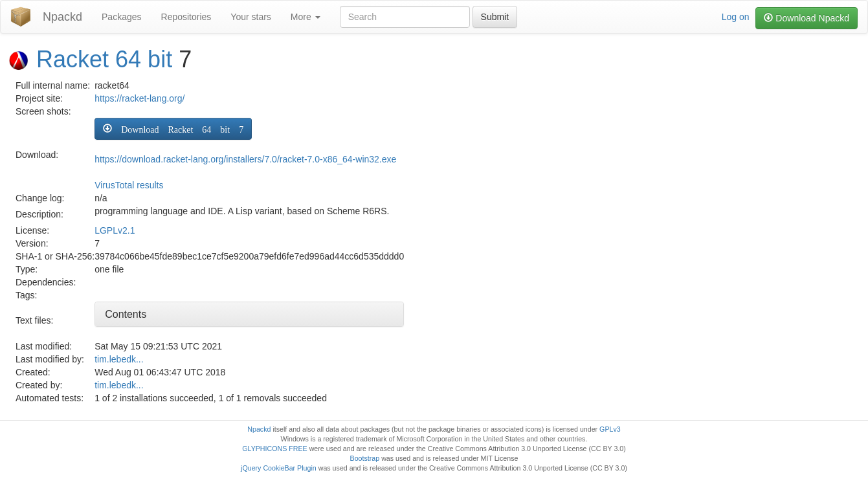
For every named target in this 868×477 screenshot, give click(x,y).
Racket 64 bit (104, 59)
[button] (173, 129)
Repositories (186, 17)
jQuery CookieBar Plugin (279, 468)
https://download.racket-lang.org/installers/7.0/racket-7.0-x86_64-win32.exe (245, 159)
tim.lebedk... (119, 359)
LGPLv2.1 (115, 230)
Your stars (251, 17)
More (306, 17)
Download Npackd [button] (807, 18)
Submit (495, 17)
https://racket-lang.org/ (139, 98)
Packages (121, 17)
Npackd (62, 17)
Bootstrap (365, 458)
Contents (126, 314)
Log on (736, 17)
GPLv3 (610, 429)
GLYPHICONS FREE (274, 449)
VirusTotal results (129, 185)
